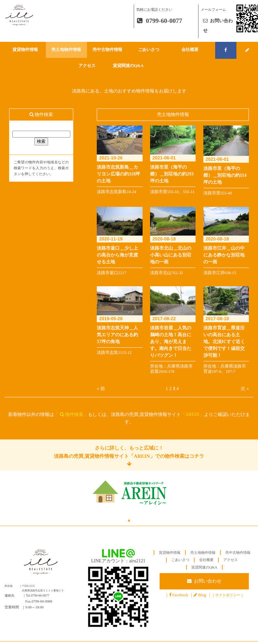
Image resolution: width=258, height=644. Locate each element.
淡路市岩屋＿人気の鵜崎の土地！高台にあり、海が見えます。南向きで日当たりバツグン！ (171, 342)
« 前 (101, 389)
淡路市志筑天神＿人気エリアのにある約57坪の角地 (117, 335)
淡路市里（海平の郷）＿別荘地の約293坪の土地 (172, 174)
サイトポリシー (228, 595)
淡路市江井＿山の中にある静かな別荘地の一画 (224, 255)
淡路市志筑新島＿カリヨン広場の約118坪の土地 (118, 174)
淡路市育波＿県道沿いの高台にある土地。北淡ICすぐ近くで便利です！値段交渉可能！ (224, 342)
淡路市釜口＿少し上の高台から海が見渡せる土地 (117, 255)
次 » (245, 389)
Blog (202, 595)
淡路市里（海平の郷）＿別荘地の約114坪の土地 (225, 175)
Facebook (180, 595)
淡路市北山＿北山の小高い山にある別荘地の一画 (171, 255)
